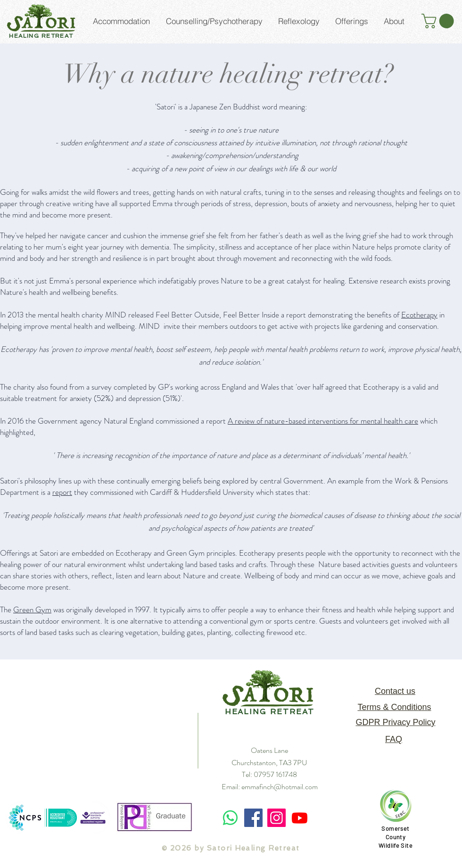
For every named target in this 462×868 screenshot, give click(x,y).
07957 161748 (275, 774)
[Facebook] (253, 818)
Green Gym (32, 609)
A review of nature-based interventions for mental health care (323, 421)
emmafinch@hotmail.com (280, 787)
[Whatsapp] (230, 818)
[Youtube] (300, 818)
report (62, 492)
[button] (439, 21)
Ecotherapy (419, 315)
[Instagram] (276, 818)
